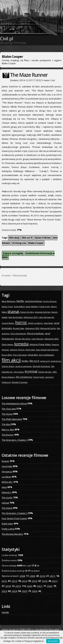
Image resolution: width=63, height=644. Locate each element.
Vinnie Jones (39, 377)
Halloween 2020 (32, 328)
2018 (8, 586)
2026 (35, 591)
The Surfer (7, 498)
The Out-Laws (9, 409)
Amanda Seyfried (43, 312)
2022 (50, 586)
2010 (43, 576)
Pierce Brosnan (20, 355)
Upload (5, 503)
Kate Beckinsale (15, 317)
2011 (53, 576)
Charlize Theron (17, 350)
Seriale (5, 612)
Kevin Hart (30, 350)
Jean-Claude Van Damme (47, 350)
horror (21, 322)
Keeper (5, 461)
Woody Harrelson (23, 339)
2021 (40, 586)
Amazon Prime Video (40, 344)
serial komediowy (33, 301)
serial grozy (56, 361)
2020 (30, 586)
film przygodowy (35, 333)
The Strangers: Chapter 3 (15, 440)
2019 (18, 586)
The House (7, 414)
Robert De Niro (27, 312)
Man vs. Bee (8, 430)
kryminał (31, 371)
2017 (55, 581)
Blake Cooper (36, 243)
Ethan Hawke (7, 344)
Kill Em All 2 (7, 482)
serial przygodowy (24, 366)
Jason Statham (32, 306)
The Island (7, 508)
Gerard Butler (8, 323)
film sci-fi (27, 238)
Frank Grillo (45, 306)
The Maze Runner (29, 75)
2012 (4, 581)
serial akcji (33, 355)
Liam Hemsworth (46, 317)
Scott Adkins (19, 306)
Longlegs (6, 477)
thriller (25, 361)
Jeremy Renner (50, 301)
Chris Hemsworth (18, 334)
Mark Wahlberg (8, 301)
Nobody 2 (7, 492)
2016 (45, 581)
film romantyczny (24, 377)
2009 (32, 576)
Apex (4, 487)
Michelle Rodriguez (41, 366)
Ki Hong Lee (19, 243)
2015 (35, 581)
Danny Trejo (7, 306)
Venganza (7, 471)
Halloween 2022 (51, 339)
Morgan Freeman (20, 382)
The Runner (8, 435)
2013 (14, 581)
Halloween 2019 (31, 317)
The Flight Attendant (12, 419)
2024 (14, 591)
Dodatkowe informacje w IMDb (28, 255)
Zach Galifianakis (46, 355)
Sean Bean (48, 323)
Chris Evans (19, 372)
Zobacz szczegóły (13, 253)
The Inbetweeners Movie (14, 403)
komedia (21, 344)
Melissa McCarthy (48, 328)
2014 (25, 581)
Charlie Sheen (8, 366)
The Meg (6, 424)
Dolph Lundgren (35, 323)
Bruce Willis (7, 355)
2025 (25, 591)
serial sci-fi (45, 361)
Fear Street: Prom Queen (14, 518)
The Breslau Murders (12, 534)
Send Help (7, 466)
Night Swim (7, 524)
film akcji (14, 238)
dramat (13, 312)
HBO (55, 372)
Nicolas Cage (19, 328)
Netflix (20, 301)
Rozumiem (53, 641)
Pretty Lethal (8, 529)
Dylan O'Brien (43, 238)
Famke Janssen (45, 372)
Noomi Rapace (8, 377)
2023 (4, 591)
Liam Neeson (37, 339)
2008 (22, 576)
